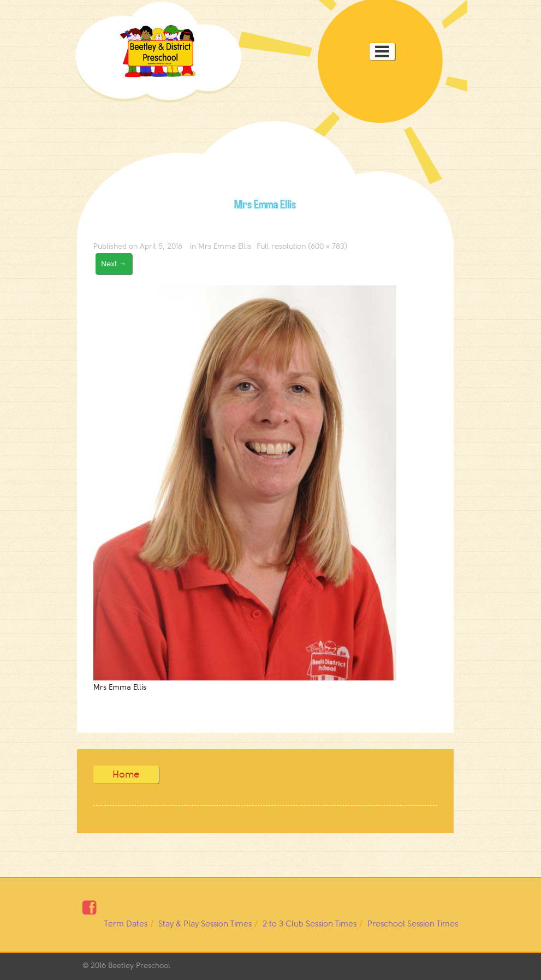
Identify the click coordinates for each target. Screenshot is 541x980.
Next (114, 264)
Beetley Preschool (139, 966)
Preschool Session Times (413, 924)
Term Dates (126, 924)
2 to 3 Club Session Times (310, 924)
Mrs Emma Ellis (225, 246)
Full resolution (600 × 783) (302, 246)
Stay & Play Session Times (205, 924)
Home (126, 774)
